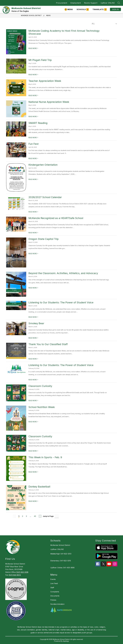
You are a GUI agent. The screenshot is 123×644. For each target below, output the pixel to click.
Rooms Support (91, 3)
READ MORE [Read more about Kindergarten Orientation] (33, 179)
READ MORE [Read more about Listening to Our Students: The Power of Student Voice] (33, 317)
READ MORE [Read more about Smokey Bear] (33, 338)
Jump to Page (48, 516)
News (48, 15)
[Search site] (119, 3)
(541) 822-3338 (22, 572)
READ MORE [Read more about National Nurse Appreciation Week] (33, 116)
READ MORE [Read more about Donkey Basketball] (33, 501)
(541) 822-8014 (15, 575)
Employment (76, 3)
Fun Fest (34, 144)
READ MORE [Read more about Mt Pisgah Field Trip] (33, 75)
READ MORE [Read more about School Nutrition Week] (33, 422)
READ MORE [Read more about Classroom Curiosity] (33, 401)
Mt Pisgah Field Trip (40, 60)
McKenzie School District (31, 15)
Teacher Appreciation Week (45, 81)
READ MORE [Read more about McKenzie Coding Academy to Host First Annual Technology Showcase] (33, 48)
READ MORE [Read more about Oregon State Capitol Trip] (33, 254)
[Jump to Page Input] (57, 516)
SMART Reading (38, 123)
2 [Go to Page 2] (23, 516)
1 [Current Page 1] (19, 516)
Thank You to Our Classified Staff (48, 344)
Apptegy (66, 641)
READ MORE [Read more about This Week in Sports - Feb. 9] (33, 472)
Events (53, 579)
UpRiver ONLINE (108, 3)
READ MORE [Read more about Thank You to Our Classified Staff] (33, 359)
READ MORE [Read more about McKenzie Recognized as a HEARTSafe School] (33, 233)
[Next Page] (40, 516)
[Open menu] (69, 9)
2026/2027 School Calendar (45, 197)
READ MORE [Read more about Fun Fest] (33, 158)
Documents (55, 596)
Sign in (115, 9)
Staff (52, 588)
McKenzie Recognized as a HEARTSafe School (56, 218)
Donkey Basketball (39, 487)
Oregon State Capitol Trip (44, 239)
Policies (53, 600)
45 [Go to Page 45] (35, 516)
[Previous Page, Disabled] (14, 516)
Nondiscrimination (57, 604)
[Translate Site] (99, 9)
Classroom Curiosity (40, 386)
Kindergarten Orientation (43, 165)
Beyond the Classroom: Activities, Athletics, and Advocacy (63, 273)
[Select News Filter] (104, 24)
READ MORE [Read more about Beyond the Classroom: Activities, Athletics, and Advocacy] (33, 288)
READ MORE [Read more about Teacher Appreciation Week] (33, 95)
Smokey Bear (36, 323)
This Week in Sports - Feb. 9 (45, 457)
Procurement (62, 3)
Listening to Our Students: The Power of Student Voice (61, 302)
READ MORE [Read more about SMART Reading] (33, 138)
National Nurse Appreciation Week (49, 102)
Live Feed (54, 583)
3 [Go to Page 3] (26, 516)
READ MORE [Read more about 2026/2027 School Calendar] (33, 212)
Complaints (55, 592)
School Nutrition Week (42, 407)
